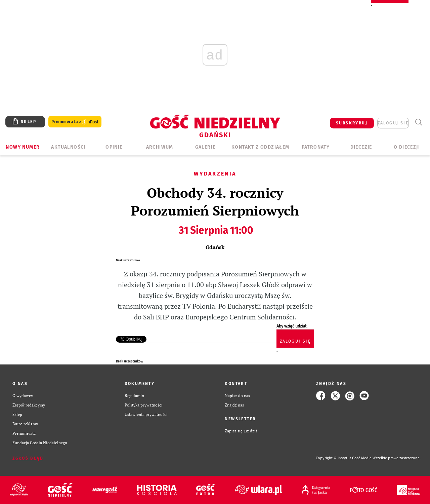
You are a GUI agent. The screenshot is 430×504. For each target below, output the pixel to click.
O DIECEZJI (407, 147)
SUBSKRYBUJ (352, 123)
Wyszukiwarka (418, 122)
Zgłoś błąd (28, 458)
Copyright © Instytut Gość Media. (344, 458)
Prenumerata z (75, 122)
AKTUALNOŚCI (68, 147)
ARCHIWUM (160, 147)
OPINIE (114, 147)
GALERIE (205, 147)
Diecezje (361, 147)
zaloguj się (393, 123)
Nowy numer (23, 147)
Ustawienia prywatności (146, 414)
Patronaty (316, 147)
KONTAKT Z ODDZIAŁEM (261, 147)
